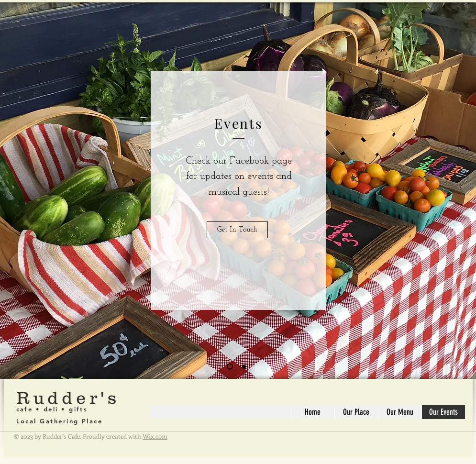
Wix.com (155, 436)
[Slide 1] (230, 367)
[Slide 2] (244, 366)
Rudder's (68, 398)
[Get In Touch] (237, 230)
